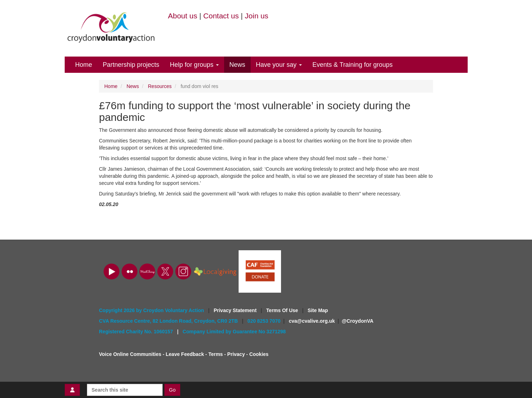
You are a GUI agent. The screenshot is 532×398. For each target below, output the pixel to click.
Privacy (236, 354)
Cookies (259, 354)
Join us (257, 16)
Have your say (279, 65)
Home (84, 65)
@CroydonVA (358, 321)
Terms (215, 354)
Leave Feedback (185, 354)
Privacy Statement (236, 310)
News (237, 65)
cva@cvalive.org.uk (312, 321)
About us (183, 16)
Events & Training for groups (353, 65)
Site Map (318, 310)
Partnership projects (131, 65)
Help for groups (194, 65)
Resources (160, 86)
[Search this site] (125, 390)
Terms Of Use (283, 310)
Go (172, 390)
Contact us (221, 16)
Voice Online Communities (130, 354)
